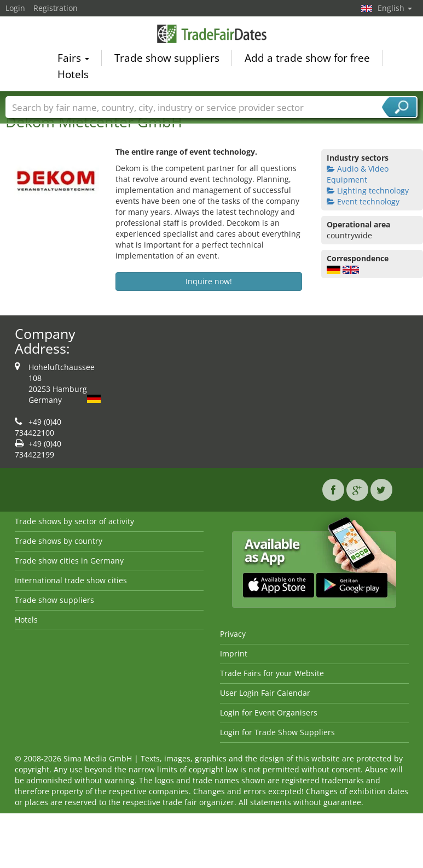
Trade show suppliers (167, 60)
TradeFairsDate (212, 35)
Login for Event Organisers (269, 712)
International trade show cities (71, 580)
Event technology (363, 201)
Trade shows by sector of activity (74, 521)
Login (15, 8)
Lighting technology (368, 190)
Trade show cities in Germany (69, 561)
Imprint (234, 653)
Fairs (73, 60)
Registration (56, 8)
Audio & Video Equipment (358, 174)
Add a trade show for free (307, 60)
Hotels (73, 76)
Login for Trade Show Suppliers (277, 732)
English (395, 8)
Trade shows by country (59, 541)
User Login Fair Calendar (265, 693)
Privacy (233, 634)
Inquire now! (209, 281)
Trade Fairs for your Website (272, 673)
